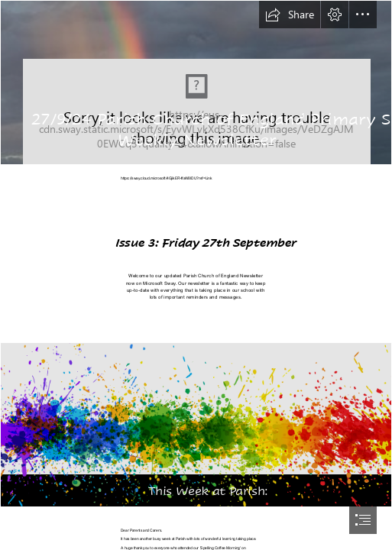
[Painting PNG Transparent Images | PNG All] (196, 425)
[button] (290, 15)
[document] (196, 275)
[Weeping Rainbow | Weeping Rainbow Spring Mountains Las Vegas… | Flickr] (196, 82)
